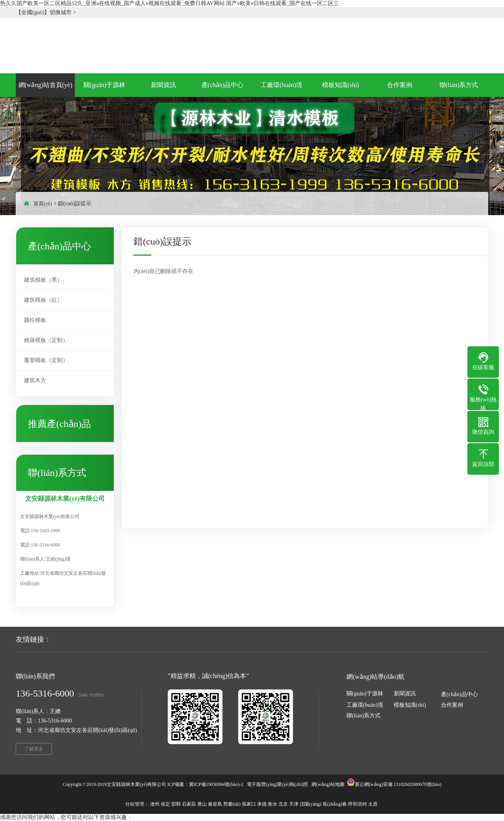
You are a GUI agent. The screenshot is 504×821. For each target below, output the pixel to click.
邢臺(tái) (232, 804)
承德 (262, 804)
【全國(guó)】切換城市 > (46, 12)
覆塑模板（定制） (46, 360)
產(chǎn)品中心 (460, 694)
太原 (373, 804)
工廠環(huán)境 (365, 705)
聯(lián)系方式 (363, 716)
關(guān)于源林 (365, 694)
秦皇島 (215, 804)
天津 (294, 804)
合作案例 (452, 705)
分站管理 (135, 804)
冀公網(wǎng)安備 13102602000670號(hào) (398, 784)
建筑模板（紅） (43, 300)
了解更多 (34, 749)
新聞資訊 (405, 694)
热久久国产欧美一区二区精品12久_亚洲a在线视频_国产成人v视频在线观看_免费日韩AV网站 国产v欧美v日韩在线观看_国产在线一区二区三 (170, 3)
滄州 (155, 804)
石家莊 (189, 804)
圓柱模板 (35, 320)
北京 (283, 804)
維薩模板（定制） (46, 340)
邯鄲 (176, 804)
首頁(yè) (43, 203)
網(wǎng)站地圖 (328, 784)
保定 (165, 804)
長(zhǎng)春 (335, 804)
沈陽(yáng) (310, 804)
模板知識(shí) (410, 705)
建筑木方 (35, 380)
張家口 (249, 804)
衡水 (272, 804)
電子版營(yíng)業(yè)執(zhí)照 (277, 784)
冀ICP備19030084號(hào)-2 (216, 784)
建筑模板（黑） (43, 280)
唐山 (202, 804)
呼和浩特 (358, 804)
